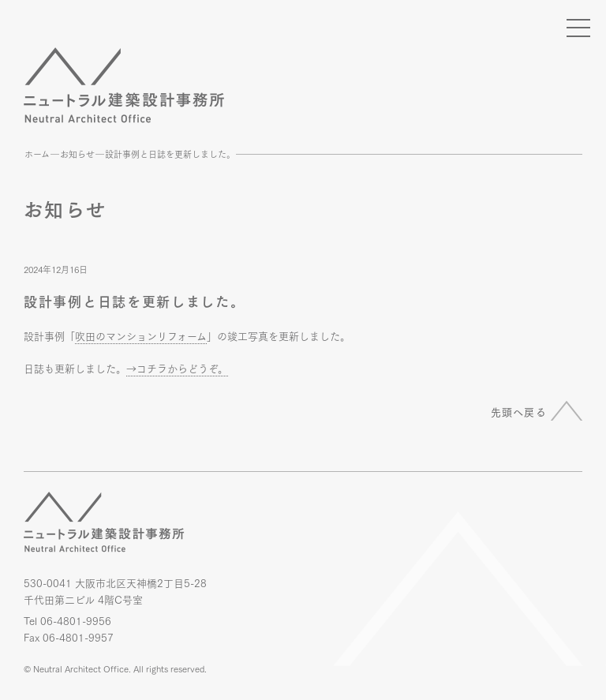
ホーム (37, 154)
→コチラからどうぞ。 (177, 368)
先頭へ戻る (519, 411)
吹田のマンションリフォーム (141, 335)
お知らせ (77, 154)
